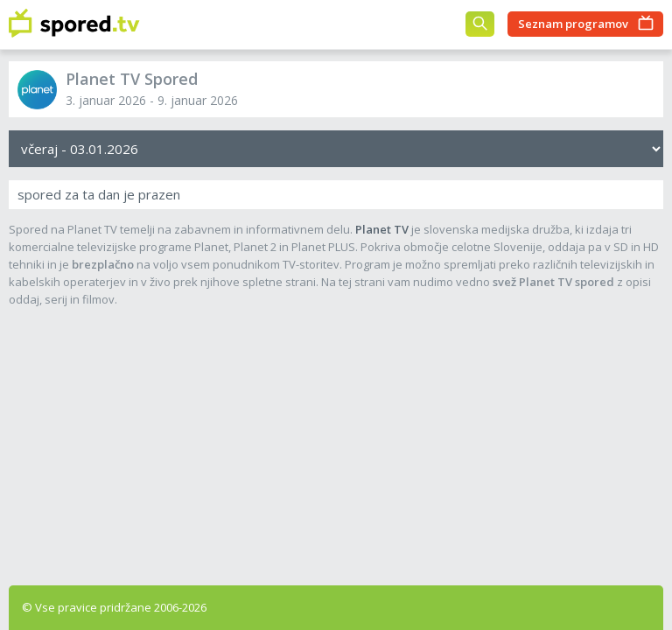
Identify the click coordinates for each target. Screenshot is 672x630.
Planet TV (382, 229)
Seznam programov (573, 24)
